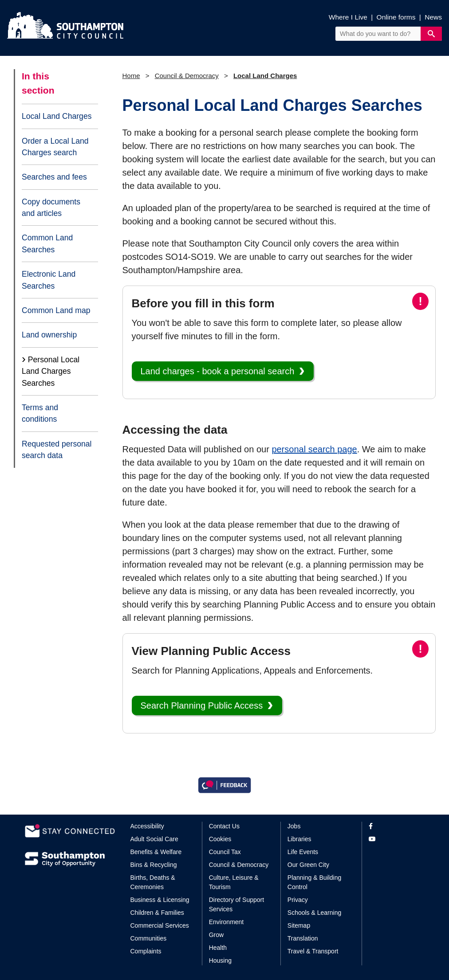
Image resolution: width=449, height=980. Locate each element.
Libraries (299, 839)
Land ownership (49, 335)
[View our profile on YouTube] (396, 839)
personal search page (314, 449)
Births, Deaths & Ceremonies (153, 882)
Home (131, 76)
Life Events (303, 852)
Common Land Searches (47, 243)
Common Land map (56, 310)
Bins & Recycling (154, 865)
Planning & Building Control (314, 882)
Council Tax (225, 852)
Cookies (220, 839)
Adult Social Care (154, 839)
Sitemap (299, 925)
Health (218, 948)
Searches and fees (54, 177)
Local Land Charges (57, 116)
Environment (226, 922)
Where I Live (348, 17)
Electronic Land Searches (49, 280)
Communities (149, 938)
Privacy (298, 900)
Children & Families (157, 913)
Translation (303, 938)
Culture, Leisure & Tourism (234, 882)
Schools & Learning (314, 913)
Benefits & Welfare (156, 852)
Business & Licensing (160, 900)
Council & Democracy (187, 76)
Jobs (294, 826)
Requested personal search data (57, 450)
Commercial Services (160, 925)
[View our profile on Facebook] (396, 826)
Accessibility (147, 826)
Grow (216, 935)
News (433, 17)
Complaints (146, 951)
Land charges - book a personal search (218, 371)
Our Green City (308, 865)
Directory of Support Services (237, 904)
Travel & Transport (313, 951)
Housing (220, 960)
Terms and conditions (40, 413)
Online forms (396, 17)
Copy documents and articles (51, 208)
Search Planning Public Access (202, 706)
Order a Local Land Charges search (55, 147)
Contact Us (224, 826)
